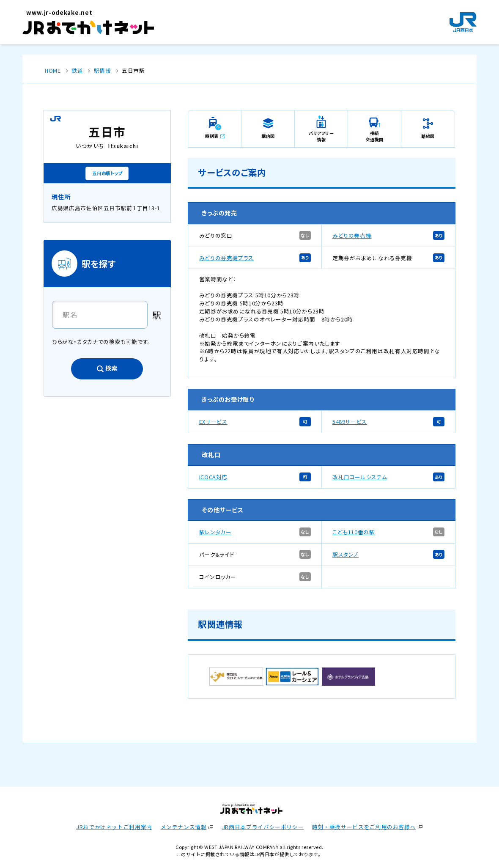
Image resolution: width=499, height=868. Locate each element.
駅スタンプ (345, 554)
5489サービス (350, 422)
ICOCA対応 (213, 477)
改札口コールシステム (360, 477)
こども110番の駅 (354, 532)
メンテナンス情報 (184, 827)
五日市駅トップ (107, 173)
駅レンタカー (215, 532)
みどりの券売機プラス (226, 258)
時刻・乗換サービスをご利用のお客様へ (364, 827)
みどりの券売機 (352, 235)
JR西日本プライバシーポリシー (263, 827)
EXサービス (213, 422)
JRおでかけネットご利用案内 (114, 827)
